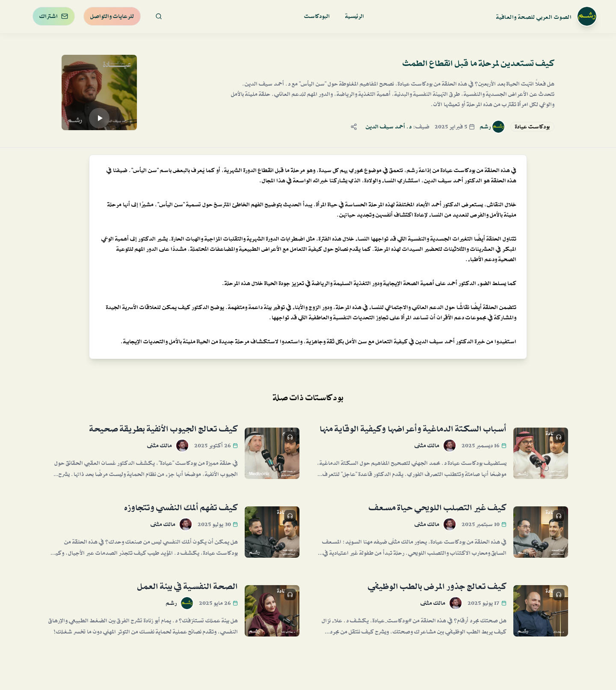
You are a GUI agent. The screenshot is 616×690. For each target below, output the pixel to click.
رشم (485, 127)
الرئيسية (355, 16)
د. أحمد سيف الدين (389, 127)
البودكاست (317, 16)
